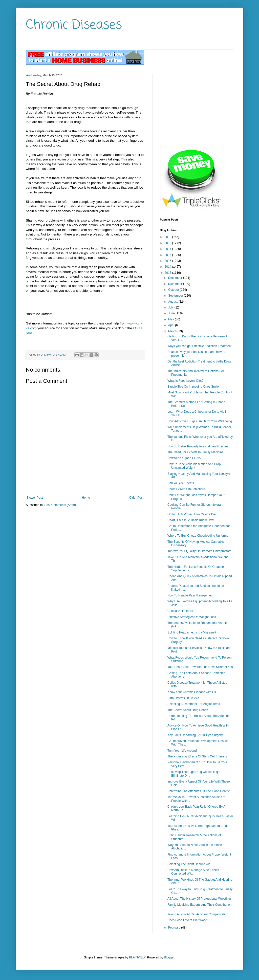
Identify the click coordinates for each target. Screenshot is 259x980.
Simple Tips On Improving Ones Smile (193, 387)
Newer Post (35, 498)
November (176, 284)
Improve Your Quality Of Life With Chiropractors (199, 551)
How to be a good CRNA (184, 458)
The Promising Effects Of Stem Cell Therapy (197, 756)
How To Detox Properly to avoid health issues (198, 446)
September (176, 296)
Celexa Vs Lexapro (180, 611)
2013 (168, 273)
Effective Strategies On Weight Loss (192, 617)
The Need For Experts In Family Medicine (195, 452)
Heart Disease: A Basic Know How (191, 520)
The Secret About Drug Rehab (188, 710)
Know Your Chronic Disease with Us (192, 692)
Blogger (169, 957)
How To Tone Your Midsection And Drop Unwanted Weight (194, 466)
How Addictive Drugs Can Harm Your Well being (200, 421)
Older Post (136, 498)
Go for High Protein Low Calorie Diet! (192, 514)
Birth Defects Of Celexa (183, 698)
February (175, 928)
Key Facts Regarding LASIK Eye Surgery (195, 735)
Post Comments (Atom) (60, 505)
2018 (168, 243)
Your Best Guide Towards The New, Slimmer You (200, 667)
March (173, 331)
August (173, 302)
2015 (168, 261)
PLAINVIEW (137, 957)
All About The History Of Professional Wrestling (199, 899)
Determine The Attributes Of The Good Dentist (199, 791)
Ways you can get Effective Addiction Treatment (199, 346)
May (171, 319)
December (176, 278)
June (172, 313)
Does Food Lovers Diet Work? (188, 920)
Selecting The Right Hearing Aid (189, 864)
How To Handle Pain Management (190, 595)
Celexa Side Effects (181, 483)
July (171, 307)
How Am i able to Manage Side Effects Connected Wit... (193, 872)
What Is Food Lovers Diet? (185, 381)
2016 (168, 255)
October (174, 290)
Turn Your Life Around (182, 751)
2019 (168, 237)
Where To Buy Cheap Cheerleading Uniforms (198, 536)
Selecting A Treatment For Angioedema (194, 704)
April (172, 325)
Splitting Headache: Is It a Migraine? (192, 632)
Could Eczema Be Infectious (187, 489)
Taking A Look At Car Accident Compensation (198, 914)
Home (86, 498)
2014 (168, 267)
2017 (168, 249)
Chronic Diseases (74, 25)
